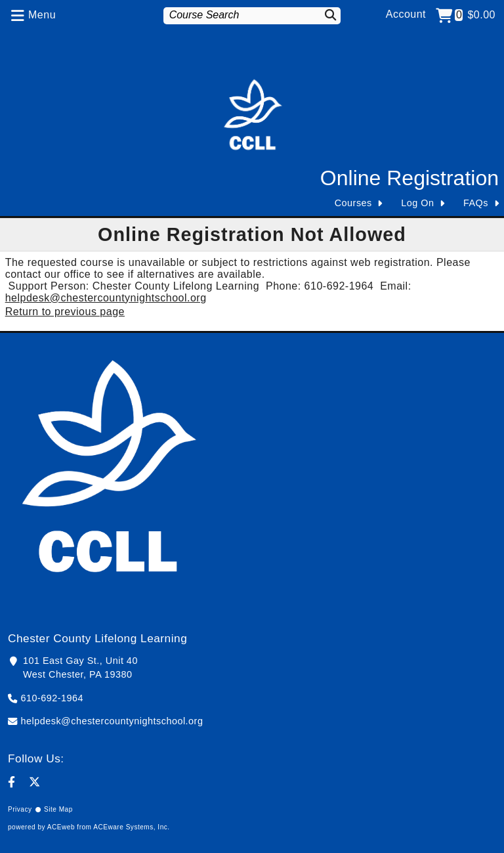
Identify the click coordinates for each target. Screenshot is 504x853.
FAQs (476, 203)
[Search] (327, 15)
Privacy (20, 809)
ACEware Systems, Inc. (131, 827)
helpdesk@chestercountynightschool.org (106, 298)
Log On (417, 203)
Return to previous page (65, 312)
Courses (353, 203)
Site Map (58, 809)
